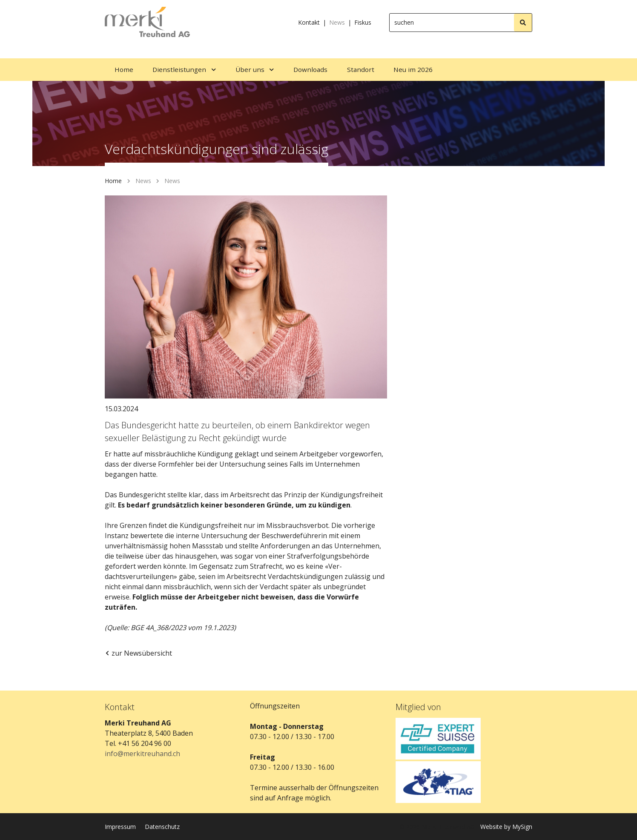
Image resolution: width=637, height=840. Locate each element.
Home (113, 181)
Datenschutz (162, 827)
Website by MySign (506, 827)
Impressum (120, 827)
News (337, 22)
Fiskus (363, 22)
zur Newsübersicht (138, 653)
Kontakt (309, 22)
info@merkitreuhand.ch (142, 754)
